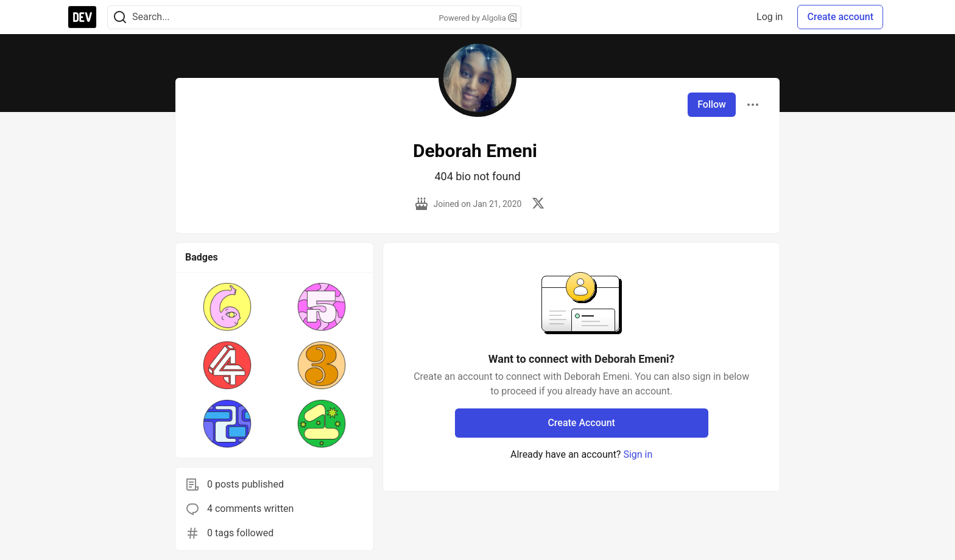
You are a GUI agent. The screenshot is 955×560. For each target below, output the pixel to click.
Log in (770, 17)
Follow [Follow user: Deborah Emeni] (712, 104)
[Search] (120, 17)
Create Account (581, 423)
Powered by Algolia (477, 18)
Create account (840, 17)
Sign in (638, 454)
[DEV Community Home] (82, 17)
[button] (227, 307)
